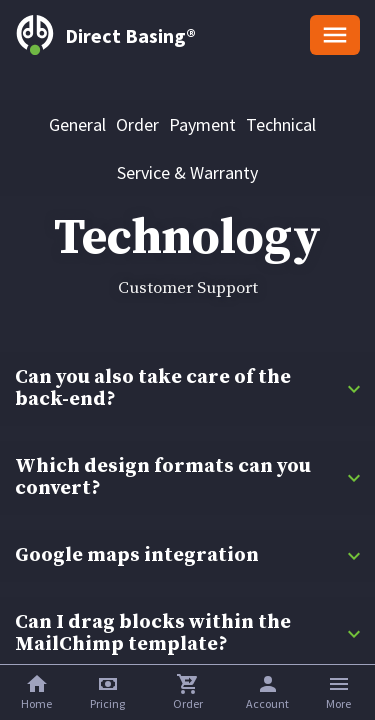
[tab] (77, 124)
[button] (108, 692)
